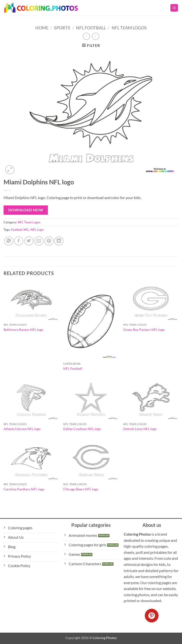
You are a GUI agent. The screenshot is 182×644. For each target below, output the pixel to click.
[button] (174, 8)
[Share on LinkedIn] (59, 241)
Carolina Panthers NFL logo (24, 489)
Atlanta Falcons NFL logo (22, 429)
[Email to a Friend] (39, 241)
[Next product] (86, 36)
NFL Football (91, 28)
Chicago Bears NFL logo (81, 489)
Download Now (26, 210)
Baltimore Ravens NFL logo (23, 330)
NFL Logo (37, 230)
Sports (62, 28)
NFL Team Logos (129, 28)
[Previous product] (96, 36)
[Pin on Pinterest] (49, 241)
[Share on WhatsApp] (9, 241)
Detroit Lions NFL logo (140, 429)
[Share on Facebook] (19, 241)
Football (17, 230)
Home (42, 28)
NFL (26, 230)
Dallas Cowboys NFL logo (82, 429)
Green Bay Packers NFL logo (144, 330)
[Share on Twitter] (29, 241)
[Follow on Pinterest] (152, 616)
